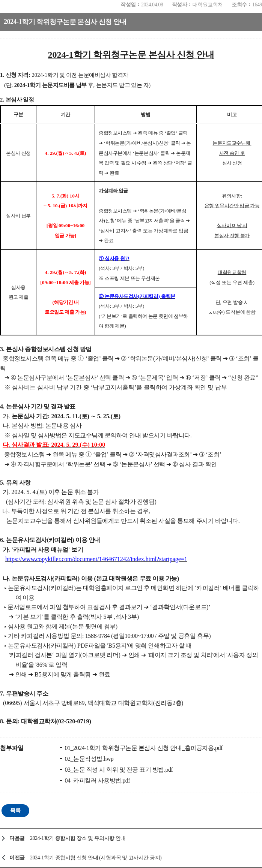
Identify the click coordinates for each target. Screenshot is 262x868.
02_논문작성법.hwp (88, 759)
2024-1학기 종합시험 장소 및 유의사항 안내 (78, 838)
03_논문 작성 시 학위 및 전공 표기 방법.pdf (118, 770)
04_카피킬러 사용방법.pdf (97, 780)
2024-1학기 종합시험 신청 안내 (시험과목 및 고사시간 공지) (96, 858)
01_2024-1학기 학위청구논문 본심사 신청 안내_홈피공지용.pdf (143, 748)
